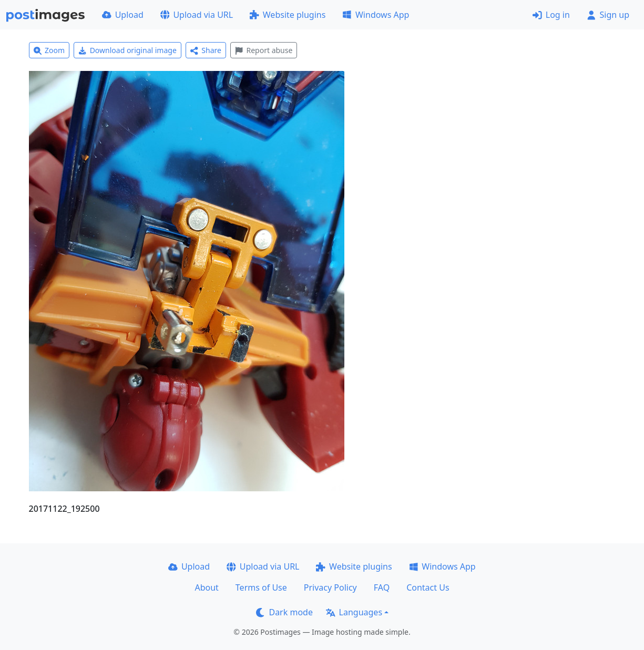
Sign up (608, 15)
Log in (551, 15)
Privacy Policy (330, 587)
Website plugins (288, 15)
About (206, 587)
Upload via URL (197, 15)
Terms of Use (261, 587)
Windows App (376, 15)
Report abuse (264, 50)
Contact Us (428, 587)
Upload (123, 15)
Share (206, 50)
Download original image (127, 50)
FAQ (382, 587)
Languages (354, 612)
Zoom (49, 50)
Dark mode (284, 612)
